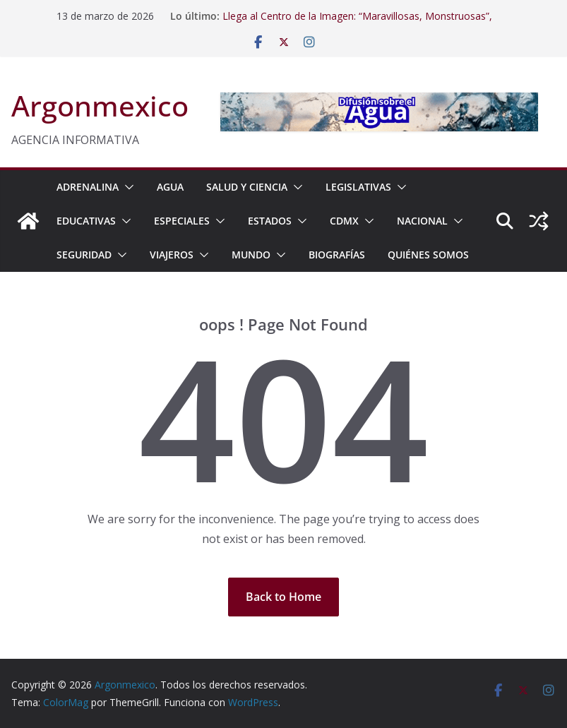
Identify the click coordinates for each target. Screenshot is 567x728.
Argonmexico (100, 106)
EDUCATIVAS (86, 221)
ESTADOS (270, 221)
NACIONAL (422, 221)
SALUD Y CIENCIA (247, 187)
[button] (126, 187)
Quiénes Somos (428, 255)
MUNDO (251, 255)
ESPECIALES (182, 221)
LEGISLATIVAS (358, 187)
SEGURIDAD (84, 255)
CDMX (344, 221)
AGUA (170, 187)
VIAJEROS (172, 255)
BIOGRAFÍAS (337, 255)
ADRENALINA (88, 187)
